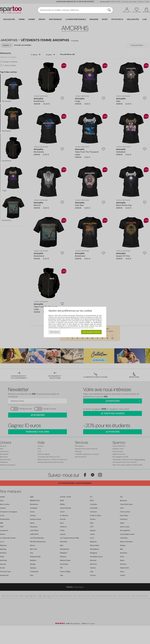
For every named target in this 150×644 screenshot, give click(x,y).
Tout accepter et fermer (91, 332)
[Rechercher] (109, 10)
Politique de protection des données (82, 328)
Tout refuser (54, 332)
